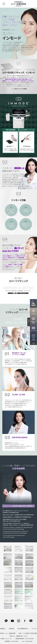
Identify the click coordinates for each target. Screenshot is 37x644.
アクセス (34, 629)
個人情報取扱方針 (23, 629)
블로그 (31, 621)
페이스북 (25, 621)
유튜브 (12, 621)
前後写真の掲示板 (18, 293)
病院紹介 (3, 629)
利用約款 (12, 629)
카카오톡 (6, 621)
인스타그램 (19, 621)
